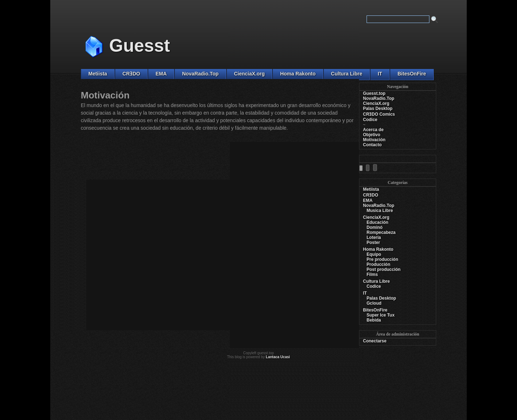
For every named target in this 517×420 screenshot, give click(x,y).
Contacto (372, 145)
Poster (373, 243)
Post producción (384, 269)
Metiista (98, 74)
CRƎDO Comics (379, 114)
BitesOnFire (412, 74)
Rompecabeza (381, 232)
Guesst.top (374, 93)
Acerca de (373, 130)
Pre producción (382, 259)
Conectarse (375, 341)
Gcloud (374, 303)
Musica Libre (380, 211)
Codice (370, 120)
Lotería (374, 237)
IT (380, 74)
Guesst (140, 46)
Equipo (374, 254)
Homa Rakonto (298, 74)
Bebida (374, 320)
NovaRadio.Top (200, 74)
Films (372, 274)
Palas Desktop (378, 109)
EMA (161, 74)
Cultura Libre (347, 74)
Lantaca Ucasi (278, 357)
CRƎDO (131, 74)
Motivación (374, 140)
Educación (378, 222)
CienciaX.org (250, 74)
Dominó (375, 227)
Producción (378, 264)
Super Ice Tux (381, 315)
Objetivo (372, 135)
